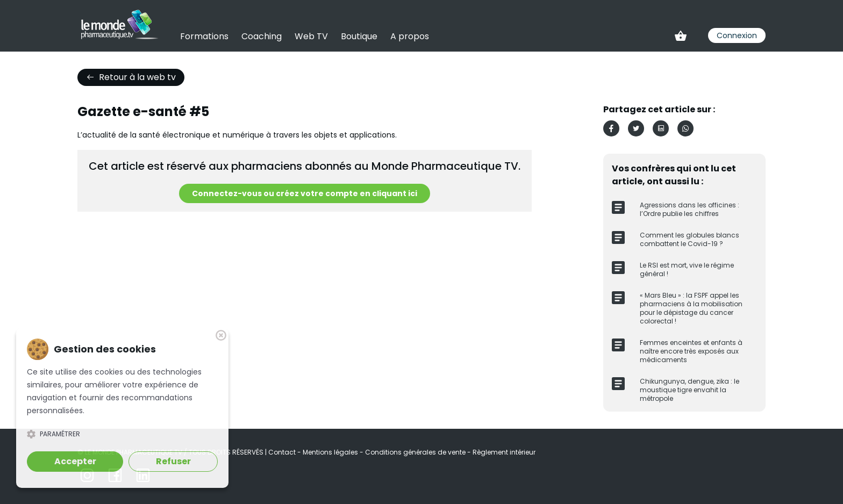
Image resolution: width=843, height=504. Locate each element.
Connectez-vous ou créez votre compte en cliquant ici (305, 193)
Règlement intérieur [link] (504, 452)
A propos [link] (410, 36)
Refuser (173, 461)
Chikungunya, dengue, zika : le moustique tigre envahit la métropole (690, 390)
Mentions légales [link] (331, 452)
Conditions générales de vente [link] (416, 452)
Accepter (75, 461)
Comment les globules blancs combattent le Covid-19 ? (690, 239)
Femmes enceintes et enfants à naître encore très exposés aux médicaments (691, 351)
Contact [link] (283, 452)
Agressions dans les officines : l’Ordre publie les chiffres (690, 209)
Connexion (737, 35)
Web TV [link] (311, 36)
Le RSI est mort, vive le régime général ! (687, 269)
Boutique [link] (359, 36)
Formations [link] (204, 36)
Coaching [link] (262, 36)
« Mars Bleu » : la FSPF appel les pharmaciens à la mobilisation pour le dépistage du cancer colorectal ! (691, 308)
